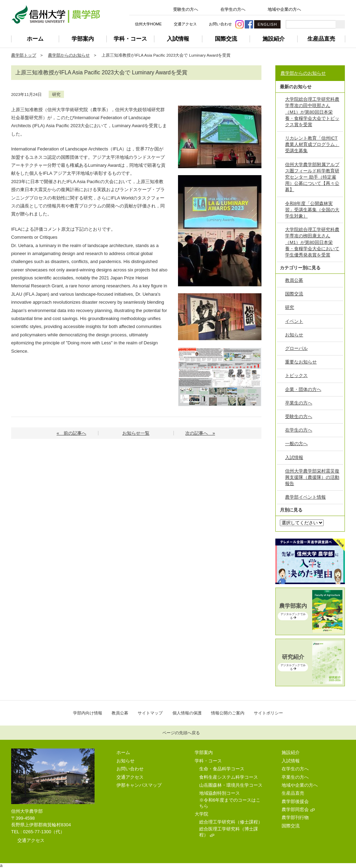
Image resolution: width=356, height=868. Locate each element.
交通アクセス (185, 24)
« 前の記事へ (71, 433)
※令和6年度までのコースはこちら (230, 803)
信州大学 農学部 (56, 14)
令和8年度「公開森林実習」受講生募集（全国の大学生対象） (312, 210)
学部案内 (83, 39)
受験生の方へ (186, 9)
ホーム (35, 39)
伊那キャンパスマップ (139, 785)
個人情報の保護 (187, 713)
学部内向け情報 (88, 713)
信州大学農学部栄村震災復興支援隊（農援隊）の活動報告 (312, 477)
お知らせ (294, 335)
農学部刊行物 (295, 817)
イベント (294, 321)
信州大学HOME (148, 24)
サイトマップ (150, 713)
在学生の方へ (233, 9)
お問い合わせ (220, 24)
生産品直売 (321, 39)
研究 (56, 94)
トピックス (296, 375)
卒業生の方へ (299, 403)
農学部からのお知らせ (69, 55)
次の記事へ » (200, 433)
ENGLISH (267, 24)
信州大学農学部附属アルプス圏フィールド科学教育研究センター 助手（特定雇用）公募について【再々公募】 (312, 177)
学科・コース (130, 39)
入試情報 (178, 39)
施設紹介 (274, 39)
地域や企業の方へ (284, 9)
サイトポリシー (268, 713)
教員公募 (294, 280)
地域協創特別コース (220, 793)
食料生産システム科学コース (229, 777)
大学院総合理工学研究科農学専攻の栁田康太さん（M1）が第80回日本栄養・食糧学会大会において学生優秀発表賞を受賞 (312, 242)
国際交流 (226, 39)
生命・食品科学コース (222, 769)
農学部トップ (24, 55)
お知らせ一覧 (136, 433)
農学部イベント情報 (305, 497)
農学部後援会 (295, 801)
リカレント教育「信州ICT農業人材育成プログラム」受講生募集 (312, 144)
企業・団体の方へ (303, 389)
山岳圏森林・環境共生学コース (231, 785)
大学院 (201, 814)
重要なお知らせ (301, 362)
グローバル (296, 348)
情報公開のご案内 (228, 713)
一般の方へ (296, 444)
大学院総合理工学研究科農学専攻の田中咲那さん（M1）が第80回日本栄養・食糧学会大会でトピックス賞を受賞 (312, 112)
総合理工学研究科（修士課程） (231, 822)
